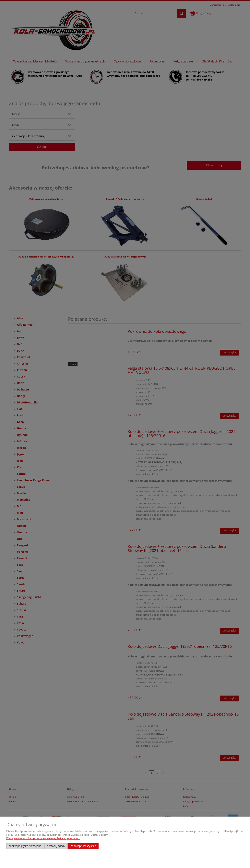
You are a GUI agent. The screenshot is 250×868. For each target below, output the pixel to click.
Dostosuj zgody (56, 846)
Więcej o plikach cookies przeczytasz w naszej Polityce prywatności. (43, 838)
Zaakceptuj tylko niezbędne (25, 846)
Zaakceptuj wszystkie (83, 846)
